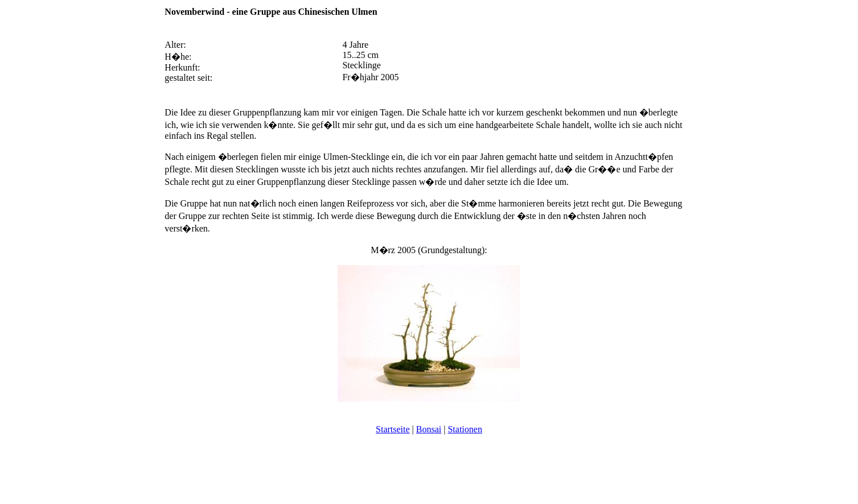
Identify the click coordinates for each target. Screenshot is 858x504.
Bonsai (429, 429)
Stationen (465, 429)
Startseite (393, 429)
